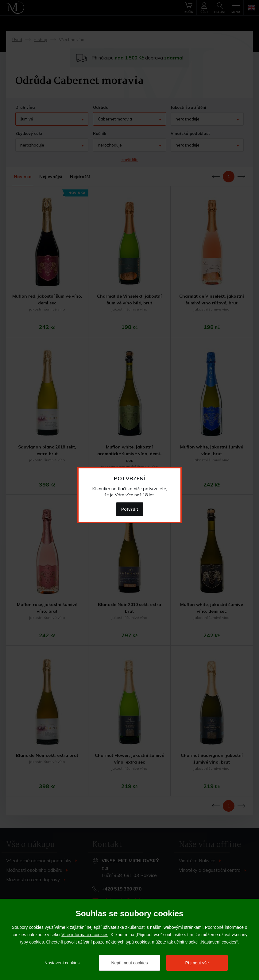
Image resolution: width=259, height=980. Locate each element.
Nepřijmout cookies (129, 963)
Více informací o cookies (85, 935)
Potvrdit (130, 509)
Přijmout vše (197, 963)
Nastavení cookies (62, 963)
